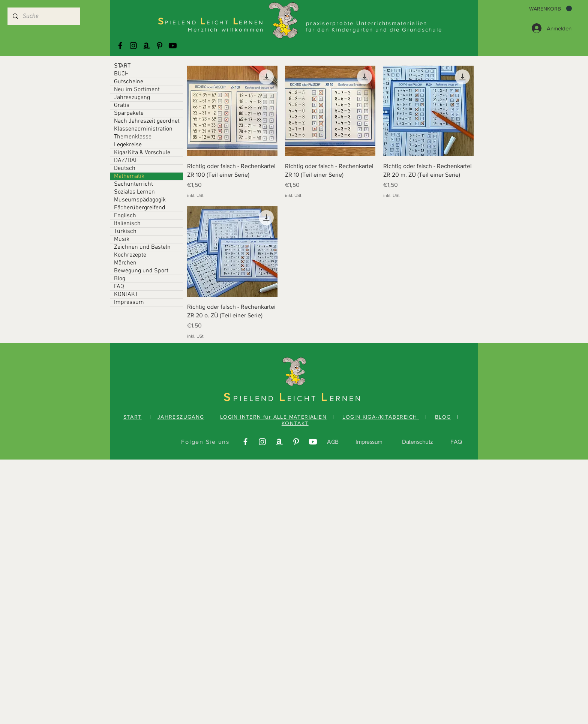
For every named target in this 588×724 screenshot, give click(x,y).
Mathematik (129, 176)
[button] (550, 9)
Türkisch (125, 231)
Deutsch (125, 168)
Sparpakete (129, 113)
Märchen (125, 263)
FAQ (119, 287)
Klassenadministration (143, 129)
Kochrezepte (130, 255)
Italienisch (127, 224)
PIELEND (256, 398)
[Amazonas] (146, 46)
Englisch (125, 216)
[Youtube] (173, 46)
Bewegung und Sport (141, 271)
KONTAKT (126, 294)
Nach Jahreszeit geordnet (147, 121)
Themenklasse (133, 137)
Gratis (122, 105)
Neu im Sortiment (137, 90)
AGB (333, 442)
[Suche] (43, 16)
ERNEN (346, 398)
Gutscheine (129, 82)
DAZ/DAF (126, 161)
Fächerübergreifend (140, 208)
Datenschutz (418, 442)
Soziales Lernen (134, 192)
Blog (120, 279)
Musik (122, 239)
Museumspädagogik (140, 200)
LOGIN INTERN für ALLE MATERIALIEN (273, 417)
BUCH (121, 74)
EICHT (304, 398)
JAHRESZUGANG (181, 417)
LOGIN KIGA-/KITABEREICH (381, 417)
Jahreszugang (132, 98)
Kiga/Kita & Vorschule (142, 153)
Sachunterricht (133, 184)
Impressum (129, 302)
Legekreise (128, 145)
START (122, 66)
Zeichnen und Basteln (142, 247)
